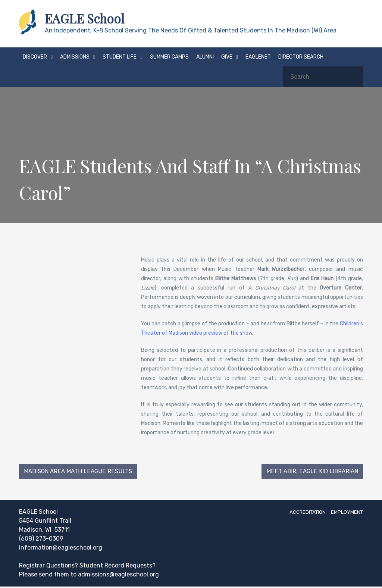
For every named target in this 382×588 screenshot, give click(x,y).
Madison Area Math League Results (80, 472)
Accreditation (297, 513)
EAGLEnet (258, 57)
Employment (344, 513)
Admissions (75, 57)
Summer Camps (169, 57)
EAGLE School (87, 18)
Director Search (301, 57)
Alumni (205, 57)
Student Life (120, 57)
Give (227, 57)
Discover (35, 57)
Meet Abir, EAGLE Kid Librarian (311, 472)
